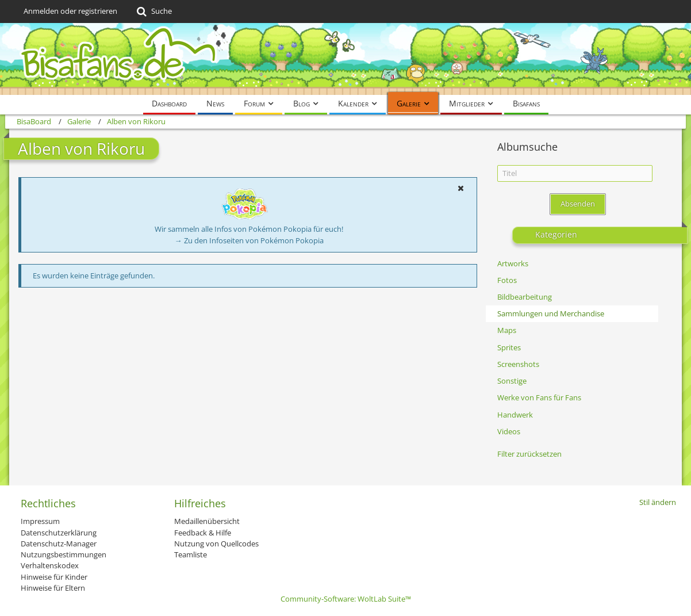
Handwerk (515, 415)
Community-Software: (346, 599)
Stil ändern (658, 502)
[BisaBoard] (345, 59)
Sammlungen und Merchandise (551, 313)
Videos (509, 431)
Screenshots (518, 364)
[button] (460, 188)
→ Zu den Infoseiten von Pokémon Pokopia (249, 240)
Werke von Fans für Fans (539, 397)
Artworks (513, 263)
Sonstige (512, 381)
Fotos (507, 280)
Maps (507, 330)
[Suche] (153, 12)
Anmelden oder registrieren (70, 11)
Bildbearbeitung (525, 297)
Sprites (509, 347)
